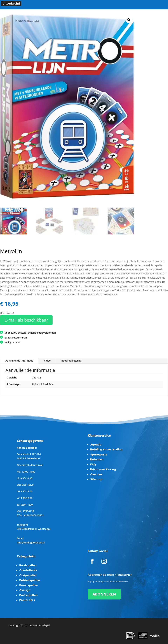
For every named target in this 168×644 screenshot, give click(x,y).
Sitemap (96, 479)
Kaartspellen (29, 585)
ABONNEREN (104, 594)
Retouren (97, 459)
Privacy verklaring (103, 469)
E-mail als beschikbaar (26, 320)
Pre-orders (27, 600)
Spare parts (99, 455)
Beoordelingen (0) (72, 361)
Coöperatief (28, 575)
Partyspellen (28, 595)
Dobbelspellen (30, 580)
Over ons (96, 474)
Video (47, 361)
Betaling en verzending (106, 449)
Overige (25, 590)
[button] (129, 20)
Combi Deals (28, 570)
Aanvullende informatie (19, 361)
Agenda (96, 445)
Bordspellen (28, 565)
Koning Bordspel (40, 625)
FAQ (93, 464)
